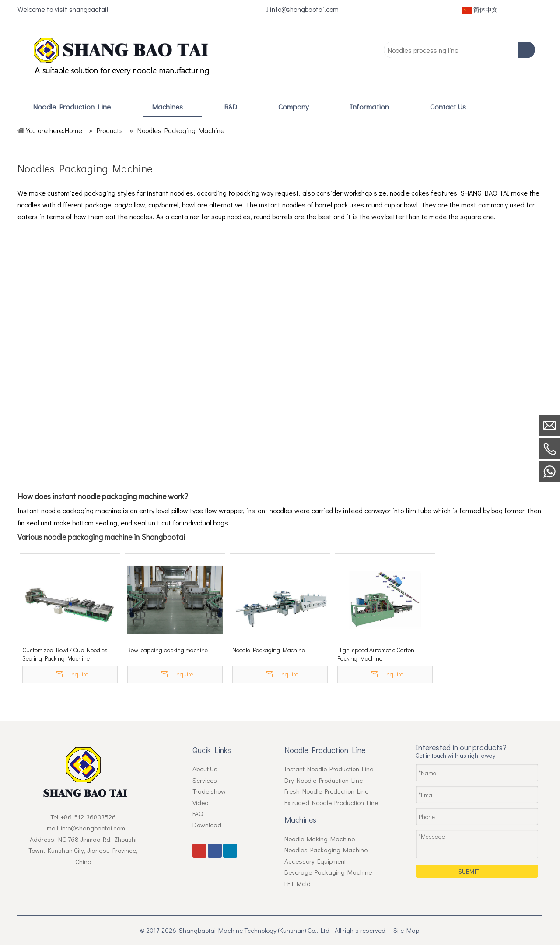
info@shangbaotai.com (304, 9)
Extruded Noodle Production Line (331, 802)
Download (207, 825)
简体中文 (480, 9)
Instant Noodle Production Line (329, 769)
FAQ (198, 813)
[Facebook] (413, 10)
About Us (205, 769)
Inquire (79, 674)
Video (200, 802)
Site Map (406, 930)
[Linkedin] (430, 10)
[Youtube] (397, 10)
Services (205, 780)
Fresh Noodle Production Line (326, 791)
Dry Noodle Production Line (324, 780)
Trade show (209, 791)
